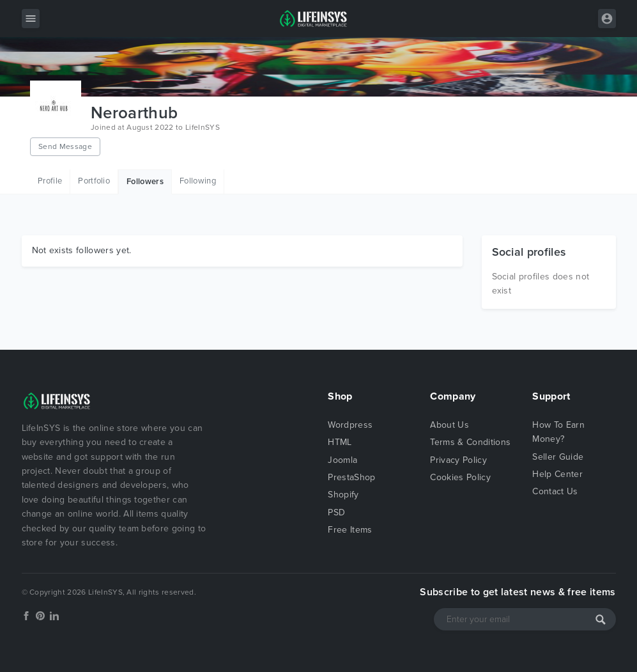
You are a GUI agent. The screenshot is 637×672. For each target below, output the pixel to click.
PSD (336, 512)
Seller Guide (558, 457)
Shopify (343, 495)
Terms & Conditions (470, 442)
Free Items (350, 530)
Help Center (557, 474)
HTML (340, 442)
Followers (145, 182)
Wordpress (350, 425)
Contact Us (555, 491)
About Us (449, 425)
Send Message (65, 146)
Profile (50, 181)
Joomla (342, 460)
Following (198, 181)
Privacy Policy (458, 460)
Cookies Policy (460, 477)
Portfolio (94, 181)
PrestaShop (351, 477)
